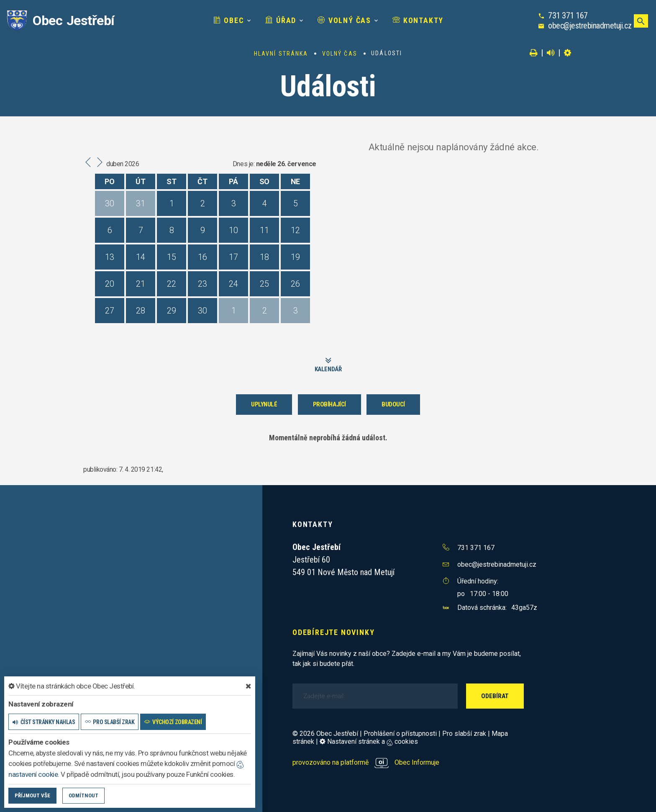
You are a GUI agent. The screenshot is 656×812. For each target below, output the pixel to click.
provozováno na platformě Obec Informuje (366, 762)
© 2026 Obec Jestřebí (325, 734)
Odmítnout (83, 795)
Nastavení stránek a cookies (369, 741)
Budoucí (393, 404)
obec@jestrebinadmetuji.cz (590, 26)
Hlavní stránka (281, 54)
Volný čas (344, 20)
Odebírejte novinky (333, 632)
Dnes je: (243, 164)
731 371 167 (568, 15)
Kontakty (418, 20)
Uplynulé (264, 404)
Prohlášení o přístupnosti (400, 734)
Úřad (281, 20)
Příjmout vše (32, 795)
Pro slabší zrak (464, 734)
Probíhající (329, 404)
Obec (229, 20)
